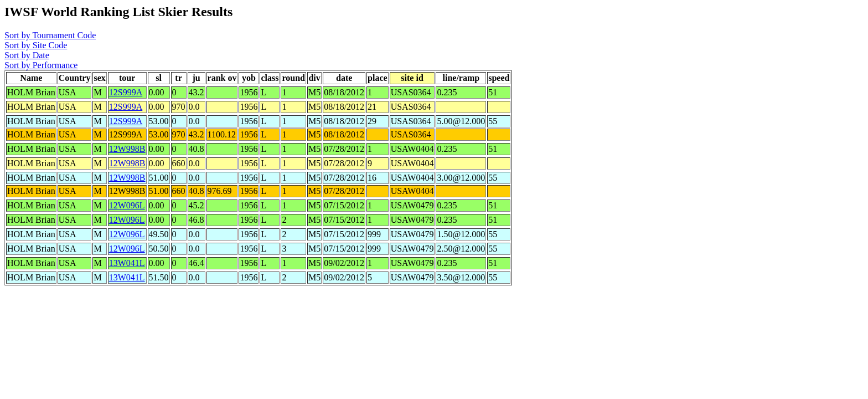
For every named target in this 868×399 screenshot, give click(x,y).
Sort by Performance (41, 65)
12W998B (127, 149)
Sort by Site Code (36, 45)
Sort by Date (27, 55)
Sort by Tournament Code (50, 35)
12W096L (127, 205)
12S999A (126, 92)
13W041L (127, 263)
